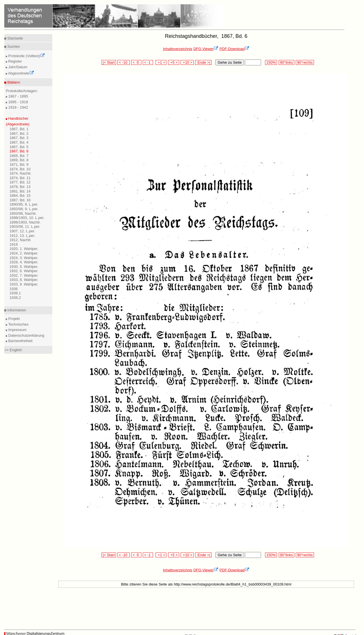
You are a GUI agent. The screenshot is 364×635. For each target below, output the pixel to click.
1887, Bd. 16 (20, 200)
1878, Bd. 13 (20, 187)
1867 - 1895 (17, 96)
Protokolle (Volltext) (26, 56)
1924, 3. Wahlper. (24, 258)
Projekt (13, 319)
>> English (13, 350)
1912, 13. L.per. (22, 236)
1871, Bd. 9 (19, 165)
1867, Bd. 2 (19, 134)
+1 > (161, 62)
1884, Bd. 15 (20, 196)
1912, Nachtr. (20, 240)
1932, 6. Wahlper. (24, 271)
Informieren (16, 310)
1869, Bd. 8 (19, 160)
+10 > (187, 62)
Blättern (13, 82)
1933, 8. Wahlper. (24, 280)
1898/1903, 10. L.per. (27, 218)
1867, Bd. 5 (19, 147)
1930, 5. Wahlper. (24, 267)
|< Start (109, 62)
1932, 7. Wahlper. (24, 275)
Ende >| (203, 62)
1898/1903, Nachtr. (25, 222)
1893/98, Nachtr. (23, 213)
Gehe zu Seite (229, 62)
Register (15, 61)
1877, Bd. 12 (20, 182)
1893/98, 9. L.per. (24, 209)
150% (271, 62)
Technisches (18, 324)
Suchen (13, 46)
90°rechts (305, 62)
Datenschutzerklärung (26, 335)
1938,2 (15, 298)
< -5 (136, 62)
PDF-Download (234, 49)
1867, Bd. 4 (19, 142)
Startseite (15, 38)
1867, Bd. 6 (19, 151)
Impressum (17, 330)
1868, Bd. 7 (19, 156)
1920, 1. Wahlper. (24, 249)
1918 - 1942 (17, 107)
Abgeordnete (20, 73)
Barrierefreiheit (20, 341)
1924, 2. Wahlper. (24, 253)
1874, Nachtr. (20, 173)
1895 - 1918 (17, 102)
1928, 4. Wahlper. (24, 262)
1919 (14, 244)
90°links (287, 62)
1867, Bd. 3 (19, 138)
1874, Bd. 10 (20, 169)
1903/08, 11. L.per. (25, 227)
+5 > (174, 62)
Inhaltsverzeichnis (178, 49)
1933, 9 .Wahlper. (24, 284)
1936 (14, 289)
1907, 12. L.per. (22, 231)
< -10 (124, 62)
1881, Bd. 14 (20, 191)
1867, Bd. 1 (19, 129)
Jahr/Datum (17, 67)
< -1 (148, 62)
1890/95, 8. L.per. (24, 204)
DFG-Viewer (206, 49)
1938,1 (15, 293)
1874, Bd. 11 (20, 178)
